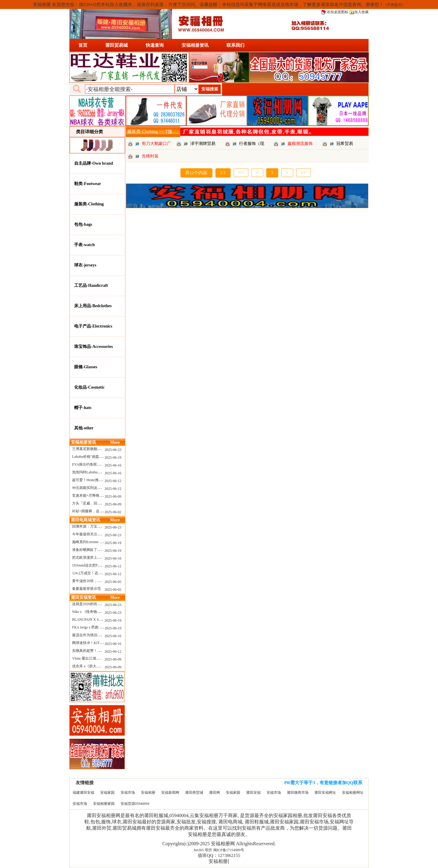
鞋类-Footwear (88, 184)
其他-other (84, 428)
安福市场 (128, 793)
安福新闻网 (170, 793)
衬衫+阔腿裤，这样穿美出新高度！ (100, 511)
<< (241, 172)
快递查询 (155, 45)
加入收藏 (359, 12)
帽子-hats (83, 408)
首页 (83, 45)
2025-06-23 (113, 450)
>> (304, 172)
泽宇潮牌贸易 (203, 144)
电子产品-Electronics (93, 326)
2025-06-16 (113, 465)
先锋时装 (150, 156)
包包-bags (83, 224)
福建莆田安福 (83, 793)
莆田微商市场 (298, 793)
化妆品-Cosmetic (89, 387)
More (115, 442)
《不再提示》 (394, 5)
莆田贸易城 (117, 45)
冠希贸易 (345, 144)
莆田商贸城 (194, 793)
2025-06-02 (113, 512)
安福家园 (107, 793)
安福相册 (148, 793)
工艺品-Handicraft (91, 285)
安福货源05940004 (135, 804)
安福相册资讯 (195, 45)
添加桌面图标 (335, 12)
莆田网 (215, 793)
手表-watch (84, 245)
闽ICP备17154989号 (229, 850)
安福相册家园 (104, 804)
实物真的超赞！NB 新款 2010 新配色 (101, 651)
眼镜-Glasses (86, 367)
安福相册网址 (353, 793)
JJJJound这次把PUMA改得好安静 (98, 565)
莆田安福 (253, 793)
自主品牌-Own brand (94, 163)
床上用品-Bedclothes (93, 306)
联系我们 (235, 45)
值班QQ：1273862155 (219, 855)
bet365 (199, 850)
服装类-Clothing (89, 204)
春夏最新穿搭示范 (86, 589)
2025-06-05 (113, 582)
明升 (209, 850)
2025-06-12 (113, 481)
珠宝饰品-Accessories (93, 347)
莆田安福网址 (325, 793)
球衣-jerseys (85, 265)
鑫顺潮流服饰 (300, 144)
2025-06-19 (113, 458)
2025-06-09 (113, 496)
